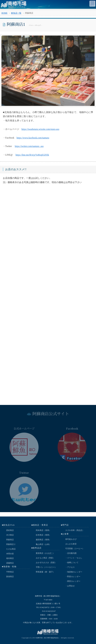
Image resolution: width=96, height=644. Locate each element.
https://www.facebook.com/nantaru (33, 139)
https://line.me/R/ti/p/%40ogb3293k (32, 156)
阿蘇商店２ (11, 544)
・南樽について (72, 563)
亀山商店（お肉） (43, 544)
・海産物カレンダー (74, 572)
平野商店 (10, 572)
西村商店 (10, 530)
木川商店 (10, 535)
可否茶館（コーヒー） (75, 549)
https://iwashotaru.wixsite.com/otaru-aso (40, 130)
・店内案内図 (71, 553)
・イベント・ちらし (74, 558)
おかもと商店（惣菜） (45, 558)
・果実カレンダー (73, 581)
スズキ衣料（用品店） (75, 530)
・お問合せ (70, 586)
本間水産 (10, 554)
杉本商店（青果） (43, 535)
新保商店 (10, 577)
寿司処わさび (71, 539)
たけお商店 (11, 549)
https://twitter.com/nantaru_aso (29, 147)
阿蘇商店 (10, 540)
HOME (4, 14)
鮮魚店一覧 (16, 14)
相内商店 (10, 558)
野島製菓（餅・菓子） (45, 572)
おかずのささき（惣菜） (46, 563)
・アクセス (70, 567)
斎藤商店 (10, 563)
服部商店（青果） (43, 540)
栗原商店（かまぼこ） (45, 553)
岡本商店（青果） (43, 530)
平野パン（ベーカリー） (46, 567)
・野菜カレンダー (73, 577)
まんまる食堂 (71, 544)
